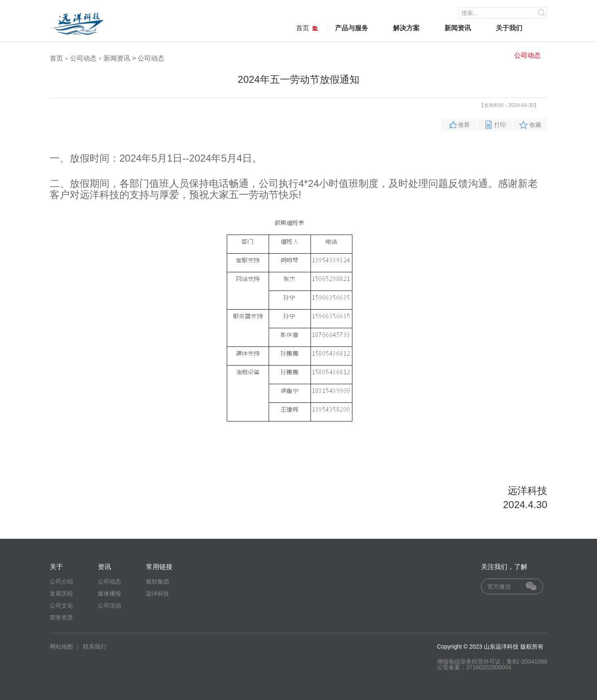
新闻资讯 (458, 28)
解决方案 (406, 28)
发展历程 (61, 593)
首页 (307, 28)
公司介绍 (61, 581)
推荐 (464, 125)
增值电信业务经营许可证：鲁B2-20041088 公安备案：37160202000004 (492, 664)
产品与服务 (352, 28)
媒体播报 (109, 593)
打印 (500, 125)
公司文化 (61, 606)
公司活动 (109, 606)
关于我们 (509, 28)
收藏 (535, 125)
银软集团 (158, 581)
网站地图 (61, 647)
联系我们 (95, 647)
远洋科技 (158, 593)
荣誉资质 (61, 618)
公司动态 (527, 55)
